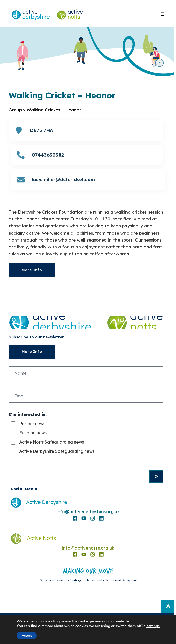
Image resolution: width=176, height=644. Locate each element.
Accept (27, 636)
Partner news (32, 424)
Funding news (33, 433)
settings (153, 626)
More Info (32, 270)
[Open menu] (162, 14)
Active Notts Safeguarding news (52, 442)
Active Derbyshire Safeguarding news (57, 451)
